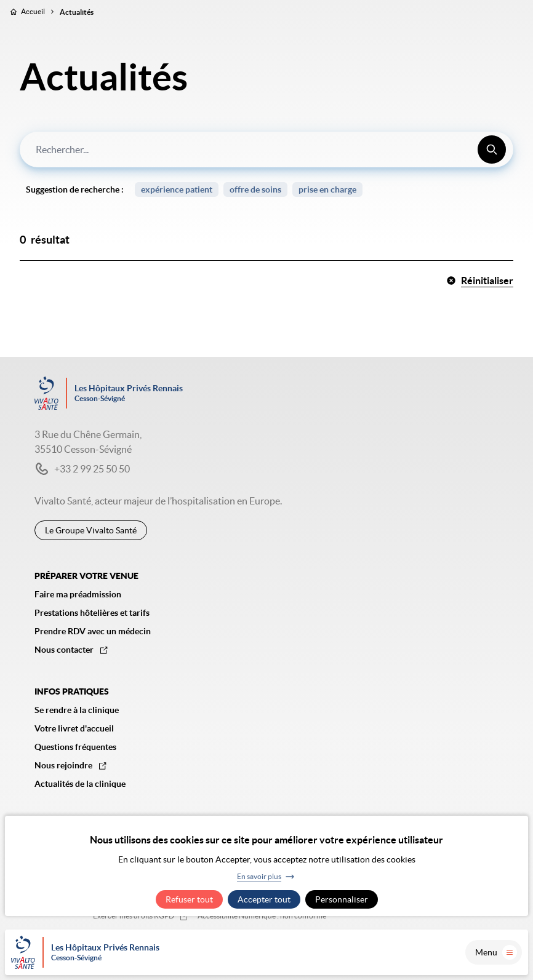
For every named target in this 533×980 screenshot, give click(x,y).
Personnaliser (342, 899)
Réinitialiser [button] (480, 281)
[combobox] (266, 149)
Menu (496, 952)
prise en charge (327, 189)
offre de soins (255, 189)
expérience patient (177, 189)
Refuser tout (189, 899)
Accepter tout (264, 899)
